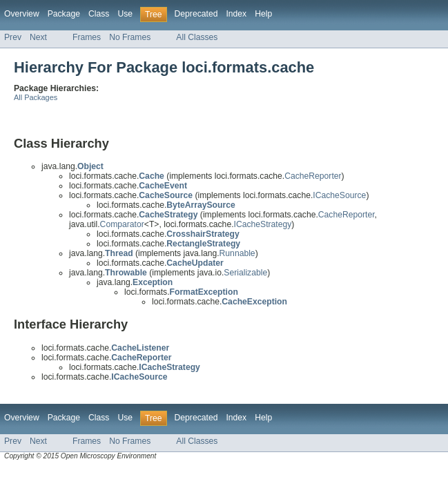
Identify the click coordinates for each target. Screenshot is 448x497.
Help (263, 14)
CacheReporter (313, 176)
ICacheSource (339, 195)
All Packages (36, 97)
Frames (87, 37)
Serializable (245, 273)
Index (236, 14)
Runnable (237, 253)
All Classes (197, 37)
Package (64, 14)
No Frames (130, 37)
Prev (13, 37)
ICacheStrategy (263, 224)
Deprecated (196, 14)
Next (38, 37)
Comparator (122, 224)
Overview (22, 14)
